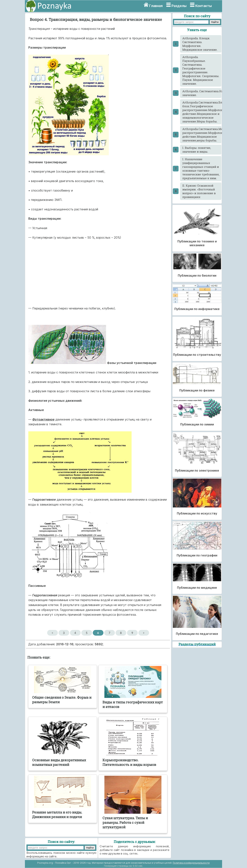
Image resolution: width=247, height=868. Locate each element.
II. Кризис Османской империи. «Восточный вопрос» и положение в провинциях (199, 191)
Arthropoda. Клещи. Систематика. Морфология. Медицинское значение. (200, 44)
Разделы (179, 6)
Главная (156, 6)
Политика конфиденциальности (191, 863)
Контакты (204, 6)
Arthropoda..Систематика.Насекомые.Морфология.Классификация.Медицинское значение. (202, 93)
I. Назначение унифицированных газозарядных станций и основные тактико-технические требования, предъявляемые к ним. (201, 169)
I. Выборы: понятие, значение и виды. (197, 150)
